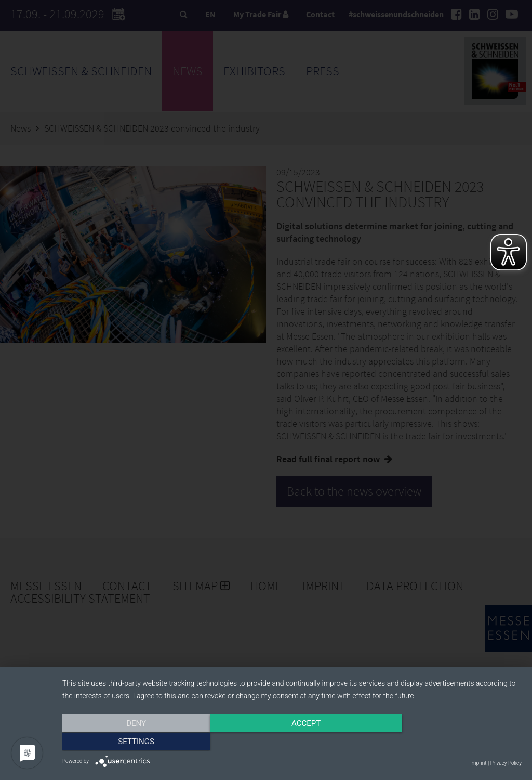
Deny (131, 742)
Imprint (478, 763)
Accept (292, 742)
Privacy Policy (506, 763)
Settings (453, 742)
